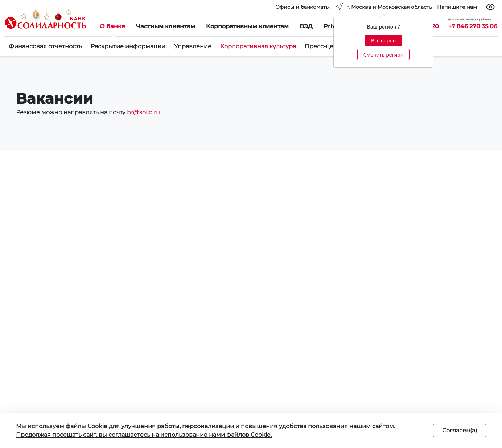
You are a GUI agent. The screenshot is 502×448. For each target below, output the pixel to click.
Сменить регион (383, 55)
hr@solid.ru (143, 112)
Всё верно (383, 40)
